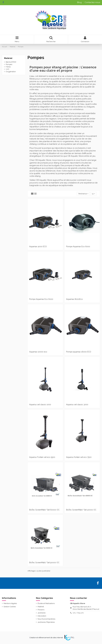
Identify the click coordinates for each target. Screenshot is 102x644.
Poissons (41, 610)
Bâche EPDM (11, 62)
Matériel (8, 58)
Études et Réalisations (46, 603)
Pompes (9, 64)
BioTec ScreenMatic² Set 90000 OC (44, 563)
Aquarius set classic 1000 (40, 405)
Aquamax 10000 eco (38, 352)
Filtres (8, 67)
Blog (80, 2)
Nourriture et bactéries (46, 619)
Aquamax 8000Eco (74, 299)
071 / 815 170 (78, 613)
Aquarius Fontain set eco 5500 (42, 457)
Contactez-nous (92, 2)
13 (93, 194)
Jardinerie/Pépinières (46, 622)
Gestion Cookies (10, 607)
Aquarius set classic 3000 (77, 405)
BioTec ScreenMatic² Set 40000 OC (81, 510)
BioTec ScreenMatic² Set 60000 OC (44, 510)
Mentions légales (10, 603)
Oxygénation (11, 72)
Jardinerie (42, 613)
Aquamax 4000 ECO (38, 247)
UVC (8, 69)
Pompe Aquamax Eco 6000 (78, 247)
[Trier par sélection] (83, 194)
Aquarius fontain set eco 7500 (79, 457)
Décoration (42, 616)
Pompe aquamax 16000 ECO (79, 352)
